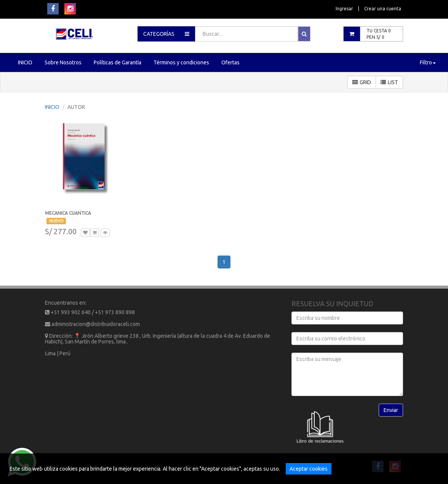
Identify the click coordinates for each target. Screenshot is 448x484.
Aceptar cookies (309, 469)
